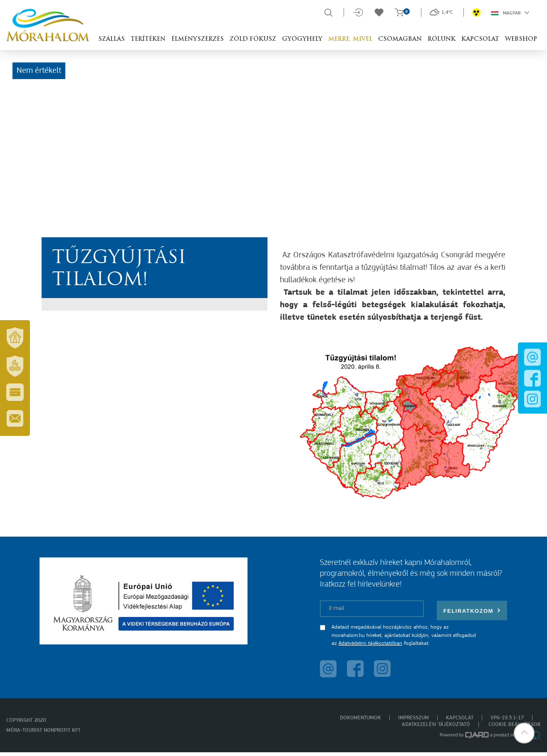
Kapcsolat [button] (480, 39)
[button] (524, 733)
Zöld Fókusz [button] (253, 39)
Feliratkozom (472, 611)
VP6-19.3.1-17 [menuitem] (507, 718)
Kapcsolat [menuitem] (460, 718)
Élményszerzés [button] (198, 39)
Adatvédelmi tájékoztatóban (370, 643)
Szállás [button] (111, 39)
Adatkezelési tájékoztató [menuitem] (436, 725)
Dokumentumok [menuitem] (360, 718)
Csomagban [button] (400, 39)
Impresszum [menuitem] (413, 718)
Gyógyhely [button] (302, 39)
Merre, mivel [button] (350, 39)
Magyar (510, 12)
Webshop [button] (521, 39)
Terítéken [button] (148, 39)
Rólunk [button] (442, 39)
